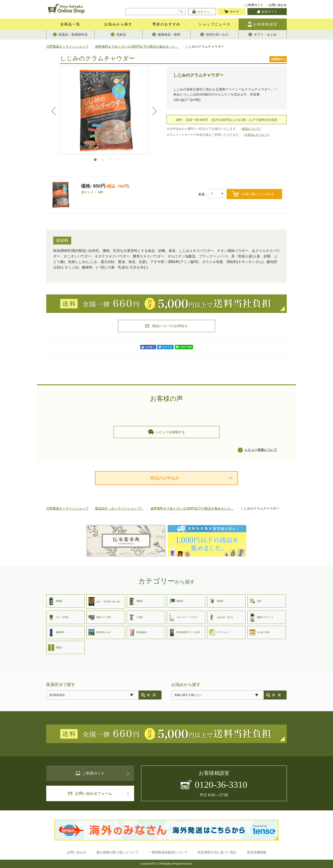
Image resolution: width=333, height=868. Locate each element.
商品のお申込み (165, 478)
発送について (251, 129)
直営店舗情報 (256, 852)
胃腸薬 (55, 601)
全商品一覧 (70, 24)
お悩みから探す (118, 24)
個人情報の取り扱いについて (117, 852)
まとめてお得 (259, 632)
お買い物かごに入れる (258, 194)
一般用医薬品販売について (168, 852)
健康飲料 (56, 632)
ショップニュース (214, 24)
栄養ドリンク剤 (99, 617)
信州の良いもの (99, 632)
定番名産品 (138, 632)
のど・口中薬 (58, 617)
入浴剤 (136, 617)
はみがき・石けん (221, 617)
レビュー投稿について (261, 450)
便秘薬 (136, 601)
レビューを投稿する (166, 432)
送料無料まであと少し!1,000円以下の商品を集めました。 (137, 46)
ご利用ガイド (254, 5)
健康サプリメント (261, 617)
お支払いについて (257, 135)
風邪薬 (176, 601)
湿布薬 (216, 601)
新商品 (55, 648)
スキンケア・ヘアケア (183, 617)
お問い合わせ (278, 5)
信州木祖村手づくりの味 (184, 632)
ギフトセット (219, 632)
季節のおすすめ (166, 24)
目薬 (255, 601)
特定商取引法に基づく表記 (217, 852)
